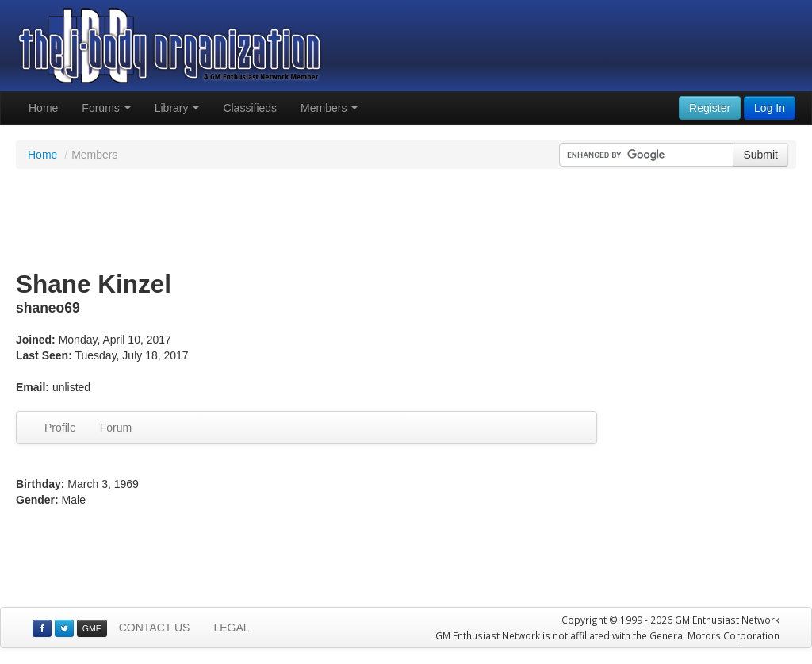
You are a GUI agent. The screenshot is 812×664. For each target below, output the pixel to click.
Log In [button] (770, 108)
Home (43, 108)
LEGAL (231, 628)
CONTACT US (155, 628)
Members (329, 108)
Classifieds (250, 108)
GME (92, 628)
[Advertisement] (406, 221)
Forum (116, 428)
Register (710, 108)
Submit (760, 155)
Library (177, 108)
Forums (106, 108)
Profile (60, 428)
